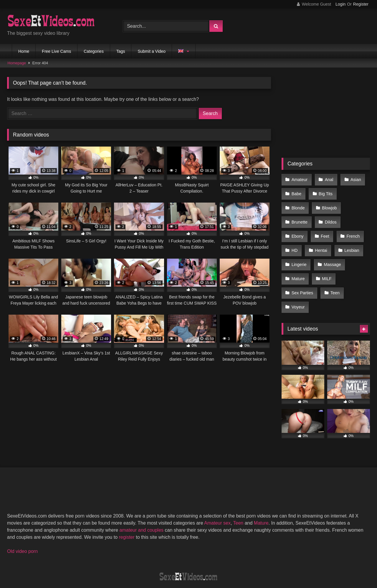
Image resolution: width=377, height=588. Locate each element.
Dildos (297, 216)
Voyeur (323, 279)
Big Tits (324, 191)
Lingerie (330, 241)
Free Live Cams (56, 51)
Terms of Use (191, 562)
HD (324, 229)
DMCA (160, 562)
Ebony (325, 216)
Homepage (17, 63)
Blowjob (299, 204)
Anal (328, 179)
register (127, 508)
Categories (94, 51)
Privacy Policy (231, 562)
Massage (300, 254)
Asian (353, 179)
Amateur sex (217, 493)
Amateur (299, 179)
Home (24, 51)
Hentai (349, 229)
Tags (121, 51)
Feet (352, 216)
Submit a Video (152, 51)
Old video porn (22, 522)
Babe (296, 191)
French (298, 229)
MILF (296, 266)
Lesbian (299, 241)
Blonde (354, 191)
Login (340, 4)
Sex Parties (328, 266)
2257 (137, 562)
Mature (331, 254)
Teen (296, 279)
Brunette (330, 204)
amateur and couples (142, 501)
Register (361, 4)
